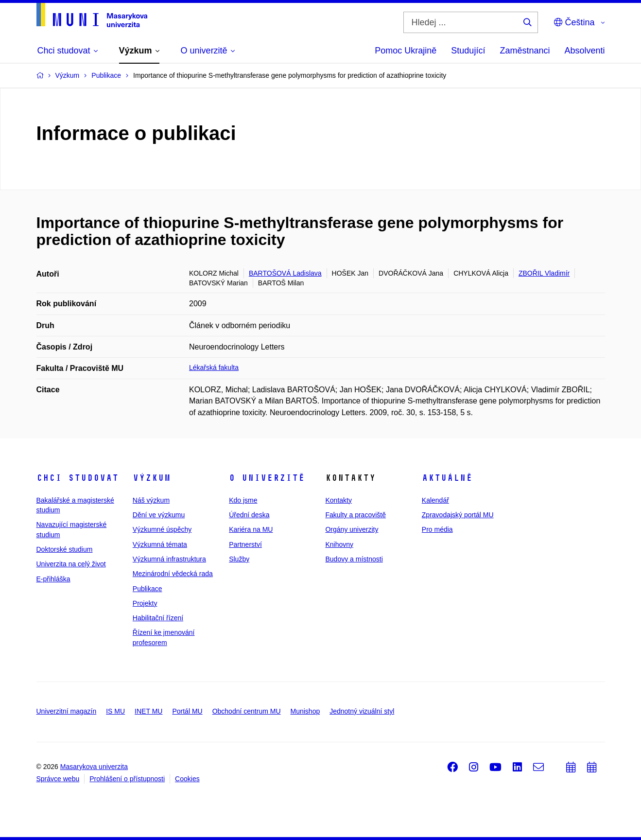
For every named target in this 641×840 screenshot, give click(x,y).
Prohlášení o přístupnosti (127, 779)
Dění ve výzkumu (159, 515)
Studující (468, 51)
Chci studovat (78, 478)
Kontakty (338, 500)
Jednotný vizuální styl (362, 711)
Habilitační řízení (158, 618)
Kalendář (435, 500)
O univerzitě (267, 478)
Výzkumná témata (160, 544)
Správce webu (58, 779)
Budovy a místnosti (354, 559)
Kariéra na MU (251, 529)
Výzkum (152, 478)
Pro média (437, 529)
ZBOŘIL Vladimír (544, 273)
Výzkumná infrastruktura (169, 559)
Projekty (145, 603)
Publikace (147, 589)
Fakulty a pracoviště (355, 515)
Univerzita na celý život (71, 564)
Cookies (187, 779)
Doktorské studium (65, 549)
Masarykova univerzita (94, 767)
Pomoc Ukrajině (406, 51)
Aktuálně (447, 478)
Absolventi (584, 51)
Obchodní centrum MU (247, 711)
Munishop (305, 711)
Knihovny (339, 544)
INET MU (148, 711)
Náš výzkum (151, 500)
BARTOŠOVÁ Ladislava (285, 273)
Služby (239, 559)
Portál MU (187, 711)
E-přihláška (53, 579)
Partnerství (245, 544)
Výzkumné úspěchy (162, 529)
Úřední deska (249, 515)
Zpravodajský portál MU (458, 515)
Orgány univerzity (352, 529)
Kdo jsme (243, 500)
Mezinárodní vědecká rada (173, 574)
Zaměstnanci (525, 51)
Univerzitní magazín (67, 711)
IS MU (115, 711)
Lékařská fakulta (214, 367)
